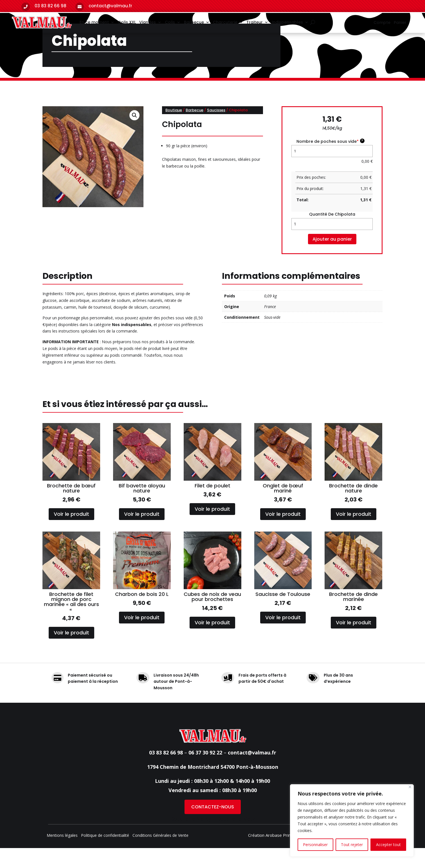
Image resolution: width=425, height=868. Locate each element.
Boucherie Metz (236, 839)
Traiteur (255, 22)
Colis (170, 22)
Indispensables (287, 22)
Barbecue (194, 22)
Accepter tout (388, 845)
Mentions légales (62, 856)
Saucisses (216, 130)
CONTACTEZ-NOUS (213, 827)
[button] (134, 135)
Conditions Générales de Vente (160, 856)
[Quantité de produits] (332, 244)
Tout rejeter (352, 845)
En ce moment (94, 22)
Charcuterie (225, 22)
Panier (400, 23)
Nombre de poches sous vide (330, 161)
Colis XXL (127, 22)
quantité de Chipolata (332, 234)
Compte (382, 23)
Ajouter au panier (332, 259)
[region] (352, 820)
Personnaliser (315, 845)
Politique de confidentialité (105, 856)
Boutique (174, 130)
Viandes (148, 22)
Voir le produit (71, 534)
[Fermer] (410, 787)
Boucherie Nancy (191, 839)
